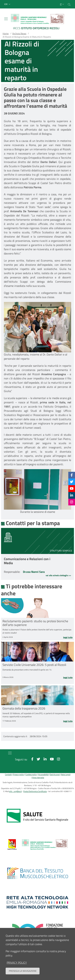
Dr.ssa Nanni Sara (34, 572)
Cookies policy (31, 774)
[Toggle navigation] (6, 19)
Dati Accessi (55, 774)
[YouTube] (72, 488)
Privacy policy (19, 774)
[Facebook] (72, 475)
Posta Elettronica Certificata (35, 791)
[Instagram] (72, 502)
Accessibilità (43, 774)
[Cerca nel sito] (69, 4)
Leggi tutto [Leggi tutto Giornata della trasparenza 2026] (68, 721)
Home (6, 33)
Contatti (8, 774)
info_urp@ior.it (15, 791)
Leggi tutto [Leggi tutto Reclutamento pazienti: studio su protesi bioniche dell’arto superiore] (68, 637)
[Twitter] (72, 482)
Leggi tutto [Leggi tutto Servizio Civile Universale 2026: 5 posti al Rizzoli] (68, 678)
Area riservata (38, 777)
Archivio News (19, 33)
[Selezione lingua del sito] (62, 4)
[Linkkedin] (72, 495)
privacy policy (17, 963)
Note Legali (66, 774)
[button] (8, 4)
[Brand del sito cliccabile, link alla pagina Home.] (37, 22)
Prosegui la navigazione (23, 971)
